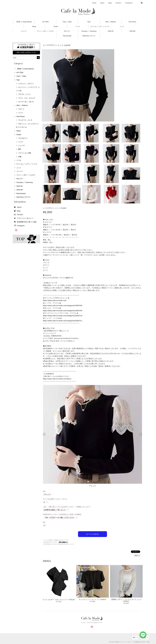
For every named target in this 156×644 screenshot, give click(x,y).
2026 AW (132, 31)
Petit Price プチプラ (89, 36)
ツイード (24, 31)
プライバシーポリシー (25, 218)
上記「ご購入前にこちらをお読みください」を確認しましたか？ (67, 507)
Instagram (129, 3)
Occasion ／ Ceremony (89, 31)
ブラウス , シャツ (24, 94)
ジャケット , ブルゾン (26, 84)
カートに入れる (92, 534)
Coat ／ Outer (67, 22)
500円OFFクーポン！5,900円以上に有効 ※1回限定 (62, 514)
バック (21, 142)
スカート (21, 109)
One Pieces (132, 22)
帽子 (20, 149)
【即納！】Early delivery (24, 22)
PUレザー (67, 31)
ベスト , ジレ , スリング (27, 98)
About (102, 3)
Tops (89, 22)
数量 (44, 522)
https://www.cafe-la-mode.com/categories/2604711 (63, 321)
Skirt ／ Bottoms (111, 22)
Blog (110, 3)
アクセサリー (23, 138)
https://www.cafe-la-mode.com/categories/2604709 (63, 311)
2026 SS (111, 31)
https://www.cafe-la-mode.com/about (57, 379)
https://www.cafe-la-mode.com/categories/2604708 (63, 306)
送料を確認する (63, 542)
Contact (118, 3)
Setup (34, 26)
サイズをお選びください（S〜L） (56, 499)
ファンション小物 (25, 153)
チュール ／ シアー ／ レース (100, 26)
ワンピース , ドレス (25, 120)
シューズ (21, 146)
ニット (122, 26)
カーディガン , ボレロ (26, 102)
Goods (56, 26)
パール (78, 26)
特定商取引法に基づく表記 (27, 222)
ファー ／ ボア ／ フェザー (45, 31)
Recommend (67, 36)
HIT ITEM (45, 22)
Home (94, 3)
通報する (137, 555)
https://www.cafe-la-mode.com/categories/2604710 (63, 316)
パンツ (21, 113)
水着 (20, 157)
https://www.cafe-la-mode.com (55, 300)
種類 (44, 491)
